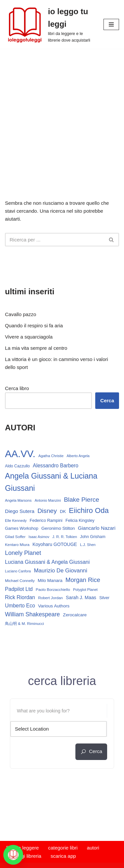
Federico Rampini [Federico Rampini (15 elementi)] (46, 521)
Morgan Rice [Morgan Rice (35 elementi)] (83, 580)
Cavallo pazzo (21, 314)
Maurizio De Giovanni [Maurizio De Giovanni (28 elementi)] (60, 571)
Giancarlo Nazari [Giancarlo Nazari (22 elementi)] (97, 528)
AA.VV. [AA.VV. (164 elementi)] (20, 454)
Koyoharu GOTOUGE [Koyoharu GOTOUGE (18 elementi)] (55, 544)
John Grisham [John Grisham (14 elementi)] (93, 537)
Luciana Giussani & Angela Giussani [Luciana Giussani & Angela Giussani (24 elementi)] (47, 562)
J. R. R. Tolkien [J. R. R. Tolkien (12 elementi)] (65, 537)
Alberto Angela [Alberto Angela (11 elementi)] (78, 456)
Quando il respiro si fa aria (34, 325)
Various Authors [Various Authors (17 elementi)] (54, 606)
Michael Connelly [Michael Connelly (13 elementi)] (20, 581)
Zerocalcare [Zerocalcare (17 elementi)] (75, 615)
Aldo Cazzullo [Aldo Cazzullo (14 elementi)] (17, 466)
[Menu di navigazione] (111, 24)
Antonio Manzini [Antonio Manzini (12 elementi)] (48, 500)
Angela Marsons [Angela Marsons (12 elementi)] (18, 500)
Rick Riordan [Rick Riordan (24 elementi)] (20, 597)
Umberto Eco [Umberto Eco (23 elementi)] (20, 606)
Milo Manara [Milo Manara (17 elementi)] (50, 580)
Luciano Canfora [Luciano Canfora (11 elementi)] (18, 571)
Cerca (107, 400)
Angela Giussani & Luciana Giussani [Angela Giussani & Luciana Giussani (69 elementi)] (51, 482)
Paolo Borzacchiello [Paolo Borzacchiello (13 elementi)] (53, 590)
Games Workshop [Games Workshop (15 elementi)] (22, 528)
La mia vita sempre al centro (36, 348)
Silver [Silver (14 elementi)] (104, 598)
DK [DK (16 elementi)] (63, 511)
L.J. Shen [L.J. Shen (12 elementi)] (88, 545)
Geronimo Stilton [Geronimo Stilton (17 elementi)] (58, 528)
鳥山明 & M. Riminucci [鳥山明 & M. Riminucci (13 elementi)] (24, 624)
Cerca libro (17, 388)
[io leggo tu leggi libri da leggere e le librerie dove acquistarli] (49, 24)
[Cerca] (55, 240)
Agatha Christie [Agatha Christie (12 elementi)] (51, 456)
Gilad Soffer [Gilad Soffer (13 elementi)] (15, 537)
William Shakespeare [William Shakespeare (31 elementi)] (32, 614)
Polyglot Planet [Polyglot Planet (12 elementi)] (85, 590)
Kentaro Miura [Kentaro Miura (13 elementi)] (17, 545)
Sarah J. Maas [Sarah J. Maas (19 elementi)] (81, 597)
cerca (91, 751)
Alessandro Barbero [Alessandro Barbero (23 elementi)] (56, 466)
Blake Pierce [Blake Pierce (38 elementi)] (82, 500)
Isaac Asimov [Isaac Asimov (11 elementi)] (39, 537)
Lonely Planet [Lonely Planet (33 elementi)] (23, 553)
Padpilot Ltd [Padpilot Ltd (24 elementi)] (19, 589)
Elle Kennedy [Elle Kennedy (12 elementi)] (16, 521)
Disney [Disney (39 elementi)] (47, 511)
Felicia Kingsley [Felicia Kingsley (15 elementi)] (80, 521)
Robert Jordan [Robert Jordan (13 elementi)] (50, 598)
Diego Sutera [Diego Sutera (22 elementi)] (20, 511)
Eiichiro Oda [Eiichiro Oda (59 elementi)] (89, 510)
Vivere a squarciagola (29, 337)
